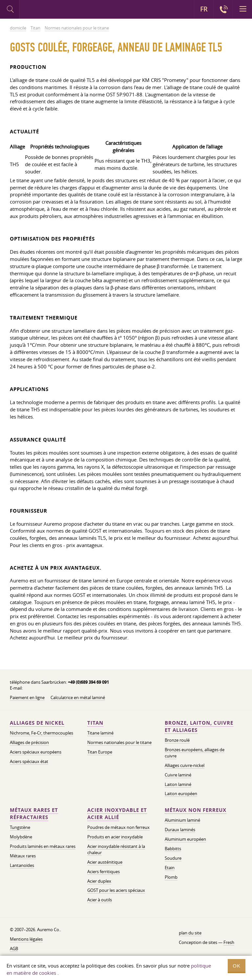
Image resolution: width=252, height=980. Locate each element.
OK (237, 966)
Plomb (171, 877)
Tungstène (20, 827)
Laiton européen (181, 794)
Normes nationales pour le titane (119, 742)
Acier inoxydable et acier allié (117, 814)
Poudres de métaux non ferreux (118, 827)
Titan (95, 723)
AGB (14, 949)
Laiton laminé (178, 784)
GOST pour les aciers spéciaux (116, 890)
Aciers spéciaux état (29, 761)
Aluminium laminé (182, 820)
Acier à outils (100, 900)
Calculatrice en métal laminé (78, 697)
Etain (170, 868)
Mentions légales (26, 939)
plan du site (190, 933)
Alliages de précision (29, 742)
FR (204, 9)
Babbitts (173, 849)
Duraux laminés (180, 830)
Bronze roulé (177, 740)
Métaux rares (23, 856)
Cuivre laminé (178, 775)
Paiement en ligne (27, 697)
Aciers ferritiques (104, 872)
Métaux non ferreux (196, 810)
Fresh (229, 942)
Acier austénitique (105, 862)
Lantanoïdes (22, 865)
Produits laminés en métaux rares (43, 846)
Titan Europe (100, 752)
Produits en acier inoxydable (115, 837)
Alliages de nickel (37, 723)
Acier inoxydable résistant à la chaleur (116, 849)
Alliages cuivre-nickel (185, 765)
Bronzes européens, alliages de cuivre (195, 753)
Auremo (46, 10)
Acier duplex (99, 881)
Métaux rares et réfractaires (34, 814)
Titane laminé (100, 733)
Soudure (173, 858)
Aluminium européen (185, 839)
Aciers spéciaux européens (36, 752)
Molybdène (21, 837)
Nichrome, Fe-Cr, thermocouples (42, 733)
